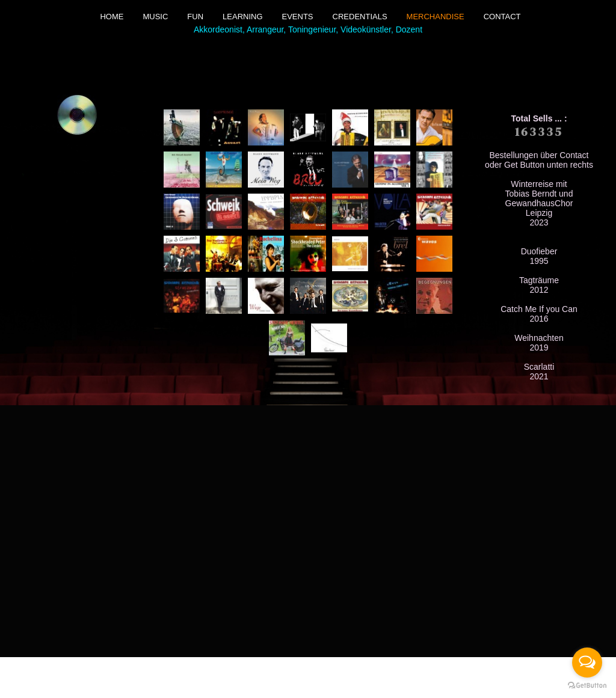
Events (298, 17)
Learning (242, 17)
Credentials (360, 17)
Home (112, 17)
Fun (195, 17)
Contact (502, 17)
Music (155, 17)
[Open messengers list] (587, 663)
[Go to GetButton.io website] (587, 686)
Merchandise (436, 17)
